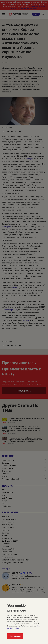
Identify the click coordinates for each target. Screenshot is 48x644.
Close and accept (15, 636)
